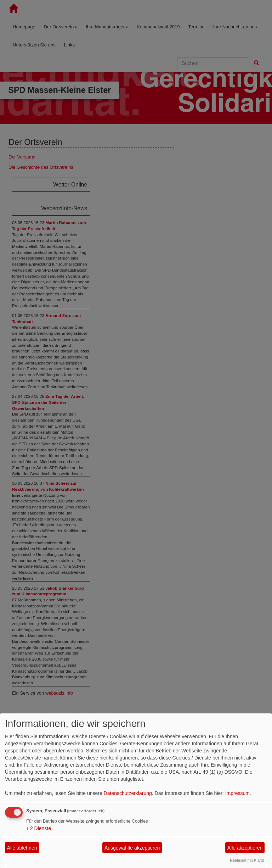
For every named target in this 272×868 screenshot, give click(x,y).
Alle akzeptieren (245, 848)
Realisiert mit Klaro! (247, 860)
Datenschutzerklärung (128, 793)
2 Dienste (39, 828)
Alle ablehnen (22, 848)
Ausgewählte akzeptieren (132, 848)
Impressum (237, 793)
